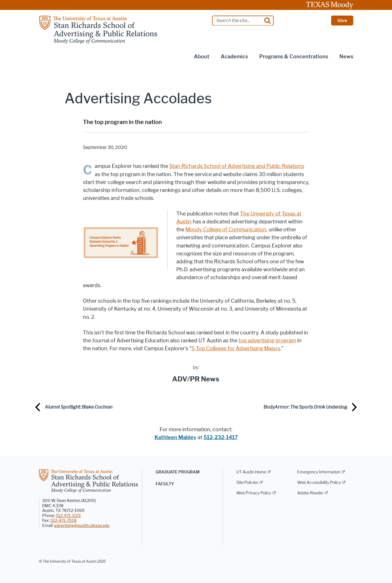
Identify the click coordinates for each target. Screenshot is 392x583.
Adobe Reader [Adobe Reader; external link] (310, 493)
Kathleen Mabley (175, 437)
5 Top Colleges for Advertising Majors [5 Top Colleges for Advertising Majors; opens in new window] (236, 349)
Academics (234, 57)
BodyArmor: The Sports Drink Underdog (305, 407)
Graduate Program (178, 472)
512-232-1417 (221, 437)
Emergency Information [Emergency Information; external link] (319, 472)
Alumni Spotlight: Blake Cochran (79, 407)
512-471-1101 (68, 516)
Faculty (165, 484)
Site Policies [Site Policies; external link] (247, 483)
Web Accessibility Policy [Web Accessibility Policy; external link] (319, 483)
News (346, 57)
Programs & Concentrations (294, 57)
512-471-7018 (63, 521)
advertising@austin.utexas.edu (82, 526)
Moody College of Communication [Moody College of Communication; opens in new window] (226, 230)
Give (342, 21)
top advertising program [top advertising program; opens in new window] (267, 341)
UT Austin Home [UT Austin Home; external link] (251, 472)
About (202, 57)
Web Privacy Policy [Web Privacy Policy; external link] (254, 493)
